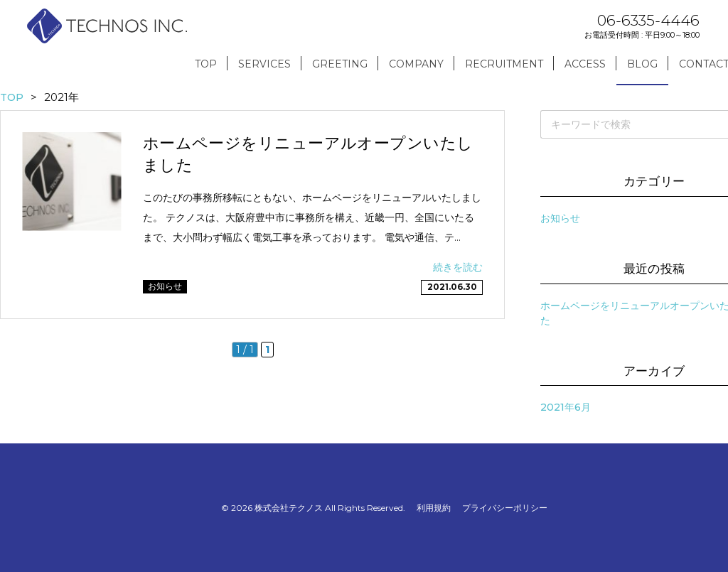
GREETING (340, 64)
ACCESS (585, 64)
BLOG (642, 64)
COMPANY (416, 64)
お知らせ (560, 218)
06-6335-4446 (648, 20)
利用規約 (434, 508)
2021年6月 (566, 407)
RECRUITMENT (504, 64)
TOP (206, 64)
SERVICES (264, 64)
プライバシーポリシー (505, 508)
